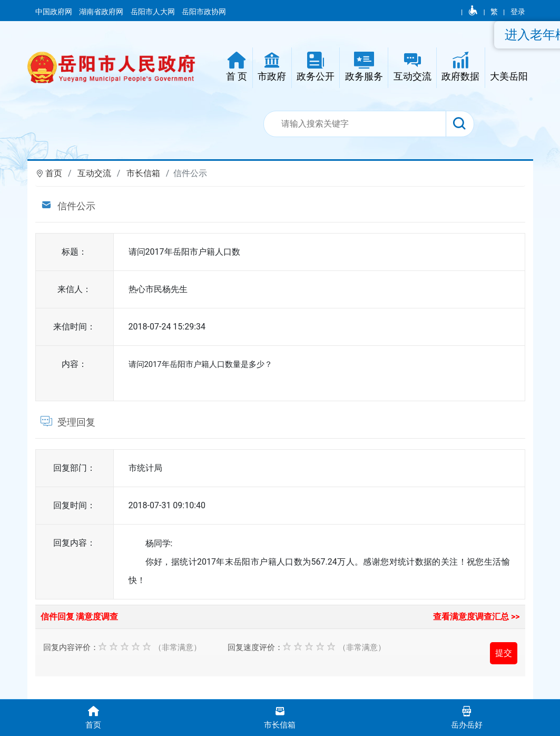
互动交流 (94, 173)
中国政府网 (55, 12)
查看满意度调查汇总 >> (477, 617)
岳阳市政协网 (204, 12)
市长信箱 (143, 173)
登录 (518, 12)
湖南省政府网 (102, 12)
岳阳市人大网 (154, 12)
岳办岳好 (467, 717)
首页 (54, 173)
